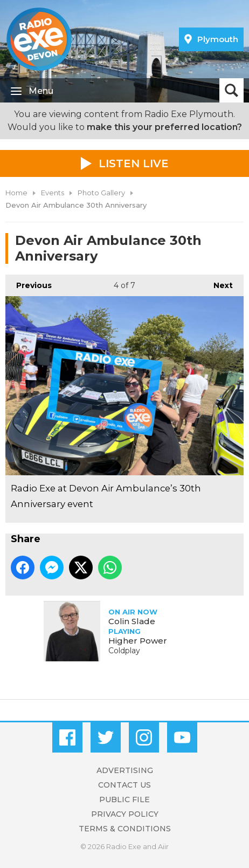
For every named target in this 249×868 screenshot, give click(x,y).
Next (218, 282)
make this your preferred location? (164, 127)
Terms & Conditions (125, 829)
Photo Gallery (101, 193)
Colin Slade (132, 621)
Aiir (163, 846)
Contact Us (124, 785)
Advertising (125, 770)
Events (53, 193)
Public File (124, 799)
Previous (29, 282)
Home (16, 193)
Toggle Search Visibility (231, 90)
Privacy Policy (125, 814)
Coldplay (124, 651)
